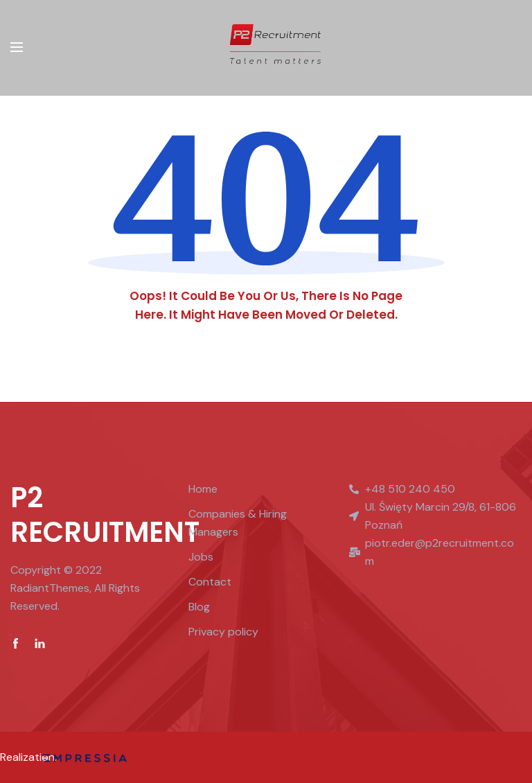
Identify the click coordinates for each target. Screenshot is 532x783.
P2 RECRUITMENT (105, 515)
